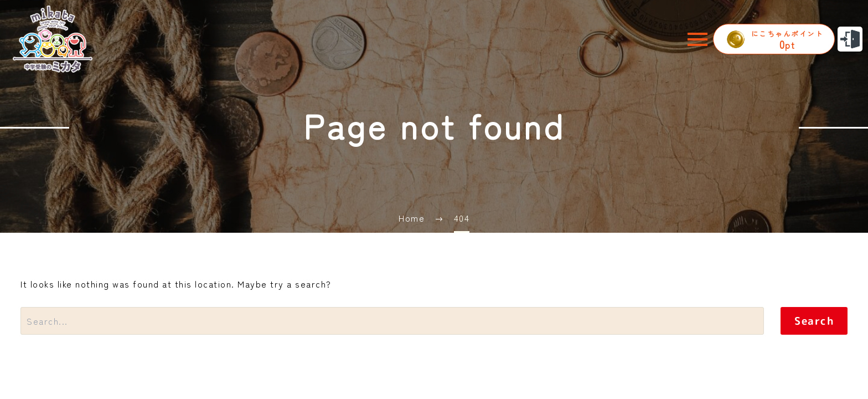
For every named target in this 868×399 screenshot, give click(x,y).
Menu (697, 39)
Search (814, 321)
